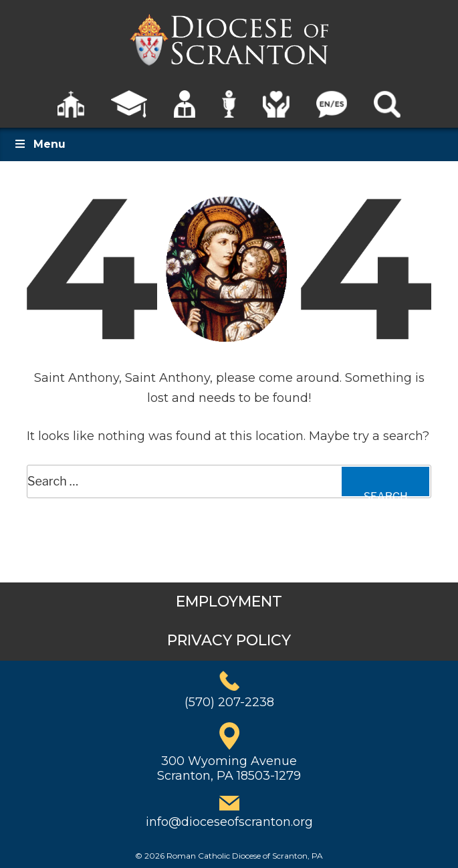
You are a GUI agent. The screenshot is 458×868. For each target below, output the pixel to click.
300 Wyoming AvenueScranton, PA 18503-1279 (229, 768)
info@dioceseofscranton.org (229, 822)
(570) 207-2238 (229, 702)
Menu (39, 144)
